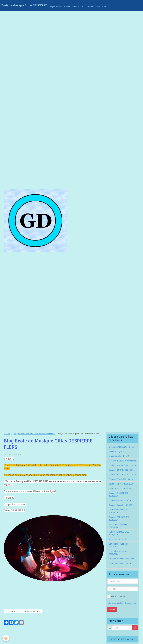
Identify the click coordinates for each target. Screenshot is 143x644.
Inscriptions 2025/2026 (119, 456)
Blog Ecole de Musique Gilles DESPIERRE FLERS (34, 434)
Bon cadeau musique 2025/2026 (118, 553)
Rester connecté (116, 596)
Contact (106, 7)
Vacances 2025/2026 (118, 539)
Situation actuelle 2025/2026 (121, 559)
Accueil (7, 434)
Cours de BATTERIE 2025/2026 (122, 475)
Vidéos (67, 7)
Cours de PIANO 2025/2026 (121, 479)
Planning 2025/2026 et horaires (122, 461)
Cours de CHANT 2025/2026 (121, 484)
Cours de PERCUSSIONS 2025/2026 (119, 518)
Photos (90, 7)
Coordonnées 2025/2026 (120, 563)
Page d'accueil (56, 7)
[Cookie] (6, 638)
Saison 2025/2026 (117, 452)
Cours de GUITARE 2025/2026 (122, 470)
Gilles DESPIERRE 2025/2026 (121, 447)
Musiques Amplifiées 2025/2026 (118, 526)
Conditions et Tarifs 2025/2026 (122, 465)
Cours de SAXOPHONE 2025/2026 (119, 494)
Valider (112, 610)
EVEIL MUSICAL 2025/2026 (120, 488)
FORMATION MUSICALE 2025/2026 (119, 533)
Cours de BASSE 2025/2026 (121, 500)
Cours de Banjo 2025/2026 (120, 505)
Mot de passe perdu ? (129, 603)
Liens (98, 7)
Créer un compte (114, 603)
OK (135, 628)
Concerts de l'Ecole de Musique (119, 545)
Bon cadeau (78, 7)
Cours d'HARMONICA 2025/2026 (118, 511)
